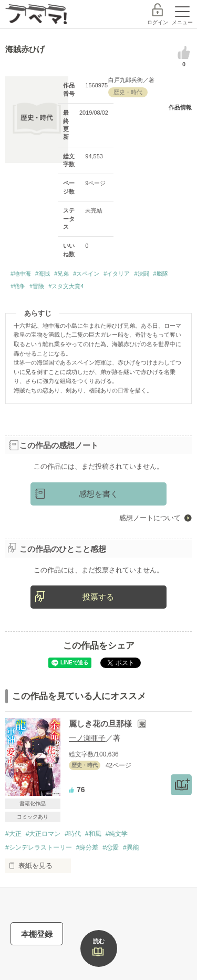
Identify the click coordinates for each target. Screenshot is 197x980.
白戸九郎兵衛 (126, 80)
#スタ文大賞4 (66, 286)
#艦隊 (161, 274)
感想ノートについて (150, 518)
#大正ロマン (43, 834)
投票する (98, 597)
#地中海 (21, 274)
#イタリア (117, 274)
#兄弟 (61, 274)
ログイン (158, 22)
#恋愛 (111, 847)
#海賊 (43, 274)
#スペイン (86, 274)
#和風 (93, 834)
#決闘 (141, 274)
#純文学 (117, 834)
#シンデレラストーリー (39, 847)
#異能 (131, 847)
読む (99, 941)
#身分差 (87, 847)
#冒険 (37, 286)
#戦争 (18, 286)
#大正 (13, 834)
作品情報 (180, 107)
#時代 (73, 834)
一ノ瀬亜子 (87, 738)
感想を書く (98, 494)
